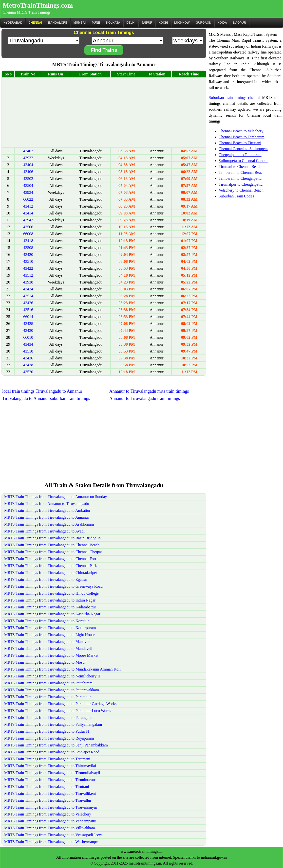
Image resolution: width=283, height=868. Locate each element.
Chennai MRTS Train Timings (27, 12)
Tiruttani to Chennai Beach (240, 167)
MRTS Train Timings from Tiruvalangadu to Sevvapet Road (52, 752)
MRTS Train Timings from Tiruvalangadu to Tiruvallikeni (50, 793)
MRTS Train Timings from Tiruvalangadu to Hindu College (51, 593)
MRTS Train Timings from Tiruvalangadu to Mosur (45, 662)
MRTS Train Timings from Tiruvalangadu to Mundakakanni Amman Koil (62, 669)
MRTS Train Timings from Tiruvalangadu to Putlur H (47, 731)
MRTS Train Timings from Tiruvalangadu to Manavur (47, 642)
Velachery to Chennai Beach (241, 190)
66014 (28, 317)
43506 (28, 227)
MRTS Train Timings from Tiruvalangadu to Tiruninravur (50, 780)
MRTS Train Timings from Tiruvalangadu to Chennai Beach (52, 545)
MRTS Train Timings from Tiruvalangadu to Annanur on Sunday (56, 497)
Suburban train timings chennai (235, 97)
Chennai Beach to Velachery (241, 131)
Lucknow (182, 23)
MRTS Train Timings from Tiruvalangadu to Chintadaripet (51, 573)
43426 (28, 303)
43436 (28, 358)
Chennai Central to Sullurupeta (243, 149)
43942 (28, 220)
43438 (28, 365)
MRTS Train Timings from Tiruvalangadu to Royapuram (49, 738)
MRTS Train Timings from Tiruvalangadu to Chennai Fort (50, 559)
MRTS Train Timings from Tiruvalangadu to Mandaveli (48, 648)
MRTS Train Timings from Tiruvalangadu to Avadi (44, 531)
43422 (28, 268)
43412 (28, 206)
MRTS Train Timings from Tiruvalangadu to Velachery (48, 814)
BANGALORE (58, 23)
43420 (28, 255)
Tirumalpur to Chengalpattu (241, 184)
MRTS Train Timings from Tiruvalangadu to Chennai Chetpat (53, 552)
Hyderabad (13, 23)
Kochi (163, 23)
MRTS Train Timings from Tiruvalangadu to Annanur (47, 517)
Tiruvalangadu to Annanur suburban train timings (46, 398)
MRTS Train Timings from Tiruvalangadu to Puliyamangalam (53, 724)
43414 (28, 213)
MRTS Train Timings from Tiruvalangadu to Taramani (47, 759)
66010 (28, 337)
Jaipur (147, 23)
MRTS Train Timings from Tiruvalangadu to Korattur (47, 621)
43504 (28, 186)
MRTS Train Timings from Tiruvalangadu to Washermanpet (51, 842)
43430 (28, 330)
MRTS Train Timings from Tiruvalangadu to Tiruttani (47, 787)
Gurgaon (204, 23)
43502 (28, 179)
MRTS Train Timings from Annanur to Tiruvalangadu (47, 504)
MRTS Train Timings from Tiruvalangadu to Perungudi (48, 717)
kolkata (113, 23)
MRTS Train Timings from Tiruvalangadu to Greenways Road (53, 586)
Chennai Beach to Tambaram (242, 137)
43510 (28, 261)
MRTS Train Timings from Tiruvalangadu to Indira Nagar (50, 600)
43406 (28, 172)
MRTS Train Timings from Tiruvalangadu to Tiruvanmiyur (51, 807)
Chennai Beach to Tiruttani (240, 143)
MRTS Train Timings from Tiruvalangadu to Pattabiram (48, 683)
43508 (28, 248)
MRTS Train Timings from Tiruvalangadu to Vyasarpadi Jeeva (53, 835)
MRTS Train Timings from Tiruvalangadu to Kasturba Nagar (52, 614)
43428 (28, 324)
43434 (28, 344)
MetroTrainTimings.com (38, 5)
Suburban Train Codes (236, 196)
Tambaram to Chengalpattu (240, 178)
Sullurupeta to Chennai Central (243, 161)
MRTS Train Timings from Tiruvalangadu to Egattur (46, 579)
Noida (222, 23)
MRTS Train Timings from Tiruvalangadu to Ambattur (47, 510)
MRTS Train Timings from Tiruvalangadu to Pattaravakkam (52, 690)
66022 (28, 199)
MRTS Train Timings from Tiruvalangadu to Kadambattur (50, 607)
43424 (28, 289)
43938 (28, 282)
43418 (28, 241)
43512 (28, 275)
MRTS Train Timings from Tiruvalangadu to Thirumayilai (50, 766)
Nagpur (240, 23)
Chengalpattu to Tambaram (240, 155)
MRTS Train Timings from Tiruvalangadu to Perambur (47, 697)
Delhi (131, 23)
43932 (28, 158)
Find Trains (104, 50)
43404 (28, 165)
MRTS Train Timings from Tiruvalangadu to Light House (50, 635)
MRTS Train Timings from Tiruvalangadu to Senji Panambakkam (56, 745)
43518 (28, 351)
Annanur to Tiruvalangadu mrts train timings (149, 391)
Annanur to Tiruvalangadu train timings (145, 398)
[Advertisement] (104, 113)
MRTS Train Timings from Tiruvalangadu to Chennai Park (51, 566)
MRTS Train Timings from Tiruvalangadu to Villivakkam (50, 828)
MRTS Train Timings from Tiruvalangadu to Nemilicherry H (52, 676)
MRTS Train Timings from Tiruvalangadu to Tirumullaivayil (52, 773)
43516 (28, 310)
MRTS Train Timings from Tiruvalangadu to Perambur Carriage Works (60, 704)
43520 (28, 372)
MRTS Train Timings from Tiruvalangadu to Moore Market (51, 655)
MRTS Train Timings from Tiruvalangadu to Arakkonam (49, 524)
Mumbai (80, 23)
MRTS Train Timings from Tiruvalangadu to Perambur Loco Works (58, 711)
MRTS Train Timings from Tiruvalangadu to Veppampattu (50, 821)
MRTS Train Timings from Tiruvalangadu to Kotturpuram (50, 628)
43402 (28, 151)
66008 (28, 234)
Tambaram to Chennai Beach (242, 172)
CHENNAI (35, 23)
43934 (28, 192)
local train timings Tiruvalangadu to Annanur (42, 391)
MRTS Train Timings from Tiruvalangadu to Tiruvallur (48, 800)
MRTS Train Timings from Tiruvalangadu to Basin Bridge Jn (52, 538)
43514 (28, 296)
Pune (96, 23)
